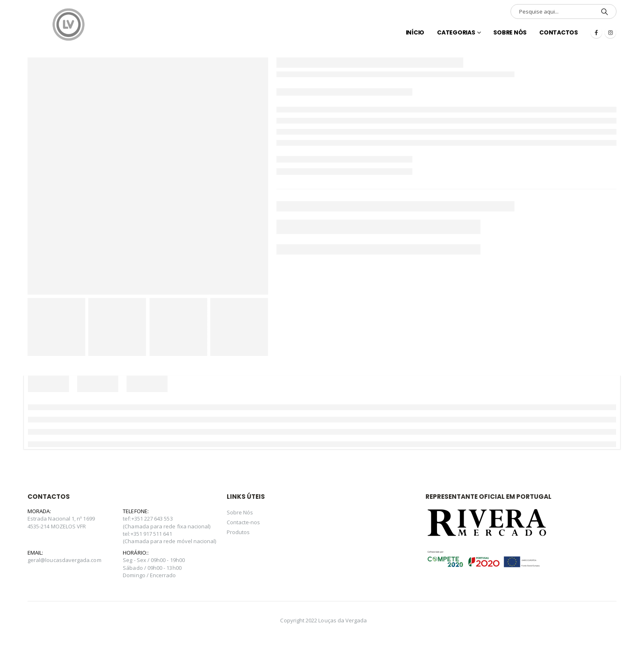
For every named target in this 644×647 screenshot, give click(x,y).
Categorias (456, 32)
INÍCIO (415, 32)
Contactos (559, 32)
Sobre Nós (510, 32)
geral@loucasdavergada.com (64, 560)
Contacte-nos (244, 522)
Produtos (238, 532)
